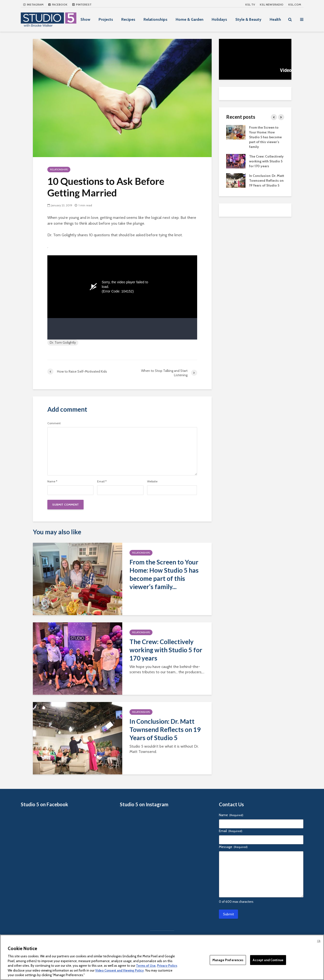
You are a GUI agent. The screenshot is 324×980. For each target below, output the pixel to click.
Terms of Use (146, 966)
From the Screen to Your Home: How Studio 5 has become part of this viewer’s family (265, 137)
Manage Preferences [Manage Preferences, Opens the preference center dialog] (228, 960)
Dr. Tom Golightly (63, 342)
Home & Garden (190, 19)
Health (275, 19)
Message (233, 847)
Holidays (219, 19)
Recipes (128, 19)
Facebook (58, 4)
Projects (106, 19)
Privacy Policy (167, 966)
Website (152, 481)
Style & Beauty (248, 19)
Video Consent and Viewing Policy (119, 970)
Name (52, 481)
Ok (319, 941)
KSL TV (250, 4)
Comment (54, 423)
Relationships (155, 19)
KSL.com (295, 4)
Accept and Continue (268, 960)
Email (102, 481)
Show (85, 19)
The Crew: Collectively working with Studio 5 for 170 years (166, 650)
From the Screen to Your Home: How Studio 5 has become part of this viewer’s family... (164, 574)
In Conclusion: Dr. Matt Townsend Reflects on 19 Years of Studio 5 (165, 730)
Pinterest (82, 4)
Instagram (33, 4)
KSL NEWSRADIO (272, 4)
